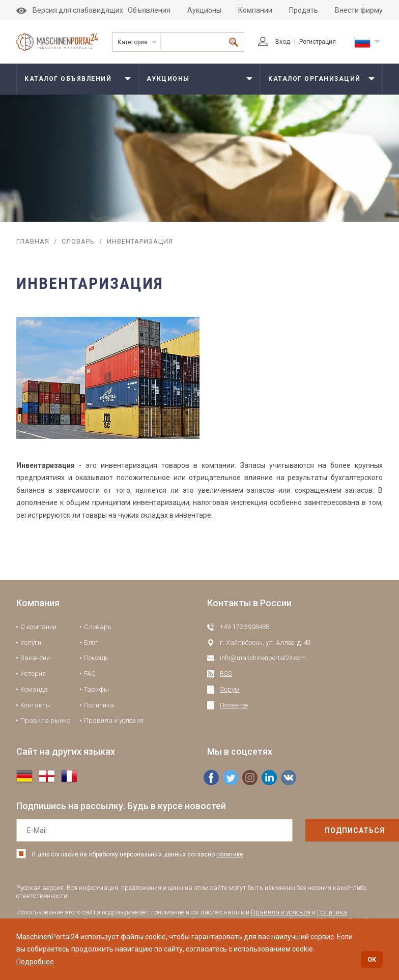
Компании (255, 10)
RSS (226, 674)
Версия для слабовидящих (70, 10)
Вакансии (35, 658)
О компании (38, 627)
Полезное (234, 705)
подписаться (333, 830)
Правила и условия (114, 720)
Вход (274, 42)
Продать (304, 10)
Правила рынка (46, 720)
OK (372, 959)
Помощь (96, 658)
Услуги (31, 643)
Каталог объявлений (68, 79)
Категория (133, 42)
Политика (99, 705)
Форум (230, 689)
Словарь (78, 241)
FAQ (90, 674)
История (33, 674)
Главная (33, 241)
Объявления (149, 10)
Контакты (36, 705)
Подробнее (35, 962)
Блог (91, 643)
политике (230, 854)
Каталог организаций (315, 79)
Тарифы (96, 689)
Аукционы (204, 10)
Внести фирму (359, 10)
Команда (34, 689)
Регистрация (318, 42)
